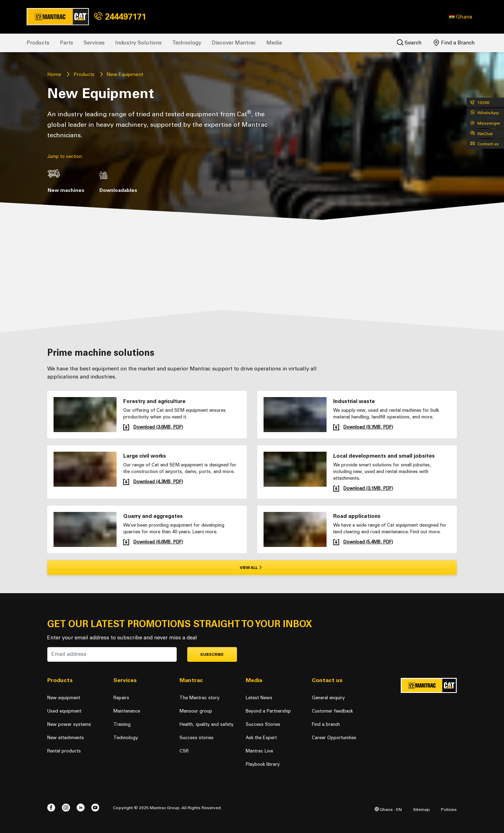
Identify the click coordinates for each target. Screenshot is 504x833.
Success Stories (263, 724)
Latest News (259, 698)
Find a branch (326, 724)
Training (122, 724)
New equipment (64, 698)
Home (54, 74)
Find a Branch (454, 43)
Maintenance (127, 711)
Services (94, 43)
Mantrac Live (259, 751)
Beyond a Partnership (268, 711)
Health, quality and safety (206, 724)
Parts (66, 43)
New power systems (69, 724)
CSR (184, 751)
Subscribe (212, 655)
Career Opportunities (334, 738)
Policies (449, 809)
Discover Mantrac (234, 43)
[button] (461, 17)
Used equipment (64, 711)
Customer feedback (332, 711)
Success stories (197, 738)
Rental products (64, 751)
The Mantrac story (199, 698)
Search (409, 43)
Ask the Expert (261, 738)
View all (252, 568)
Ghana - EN (388, 809)
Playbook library (263, 764)
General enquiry (328, 698)
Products (38, 43)
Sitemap (421, 809)
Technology (187, 43)
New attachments (66, 738)
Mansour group (196, 711)
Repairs (121, 698)
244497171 (120, 17)
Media (274, 43)
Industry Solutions (138, 43)
